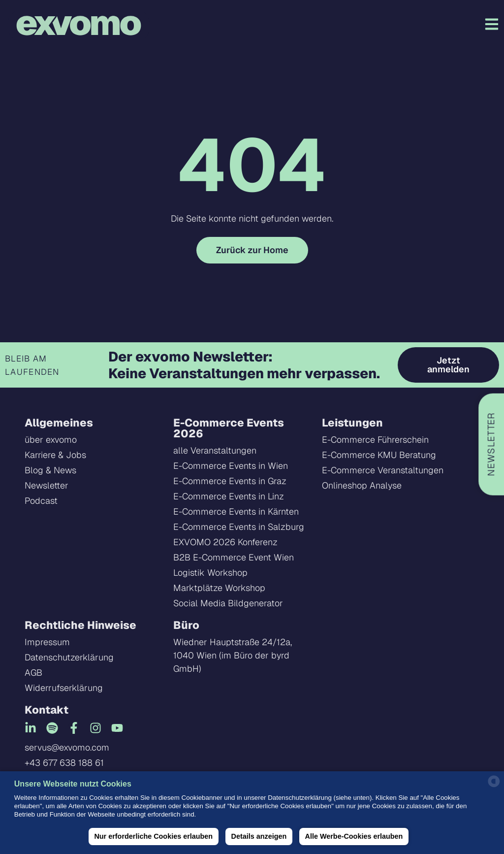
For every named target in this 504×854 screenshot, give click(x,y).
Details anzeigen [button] (259, 836)
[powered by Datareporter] (494, 786)
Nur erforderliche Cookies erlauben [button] (153, 836)
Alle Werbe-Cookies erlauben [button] (354, 836)
